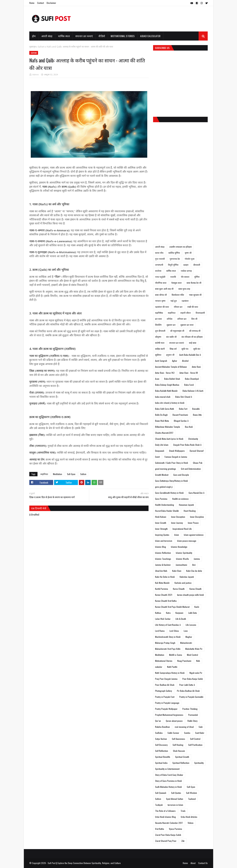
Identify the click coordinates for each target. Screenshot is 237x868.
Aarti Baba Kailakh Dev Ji (190, 355)
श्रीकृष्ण (158, 337)
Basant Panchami (180, 415)
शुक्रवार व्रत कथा (187, 325)
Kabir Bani (177, 571)
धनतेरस (158, 271)
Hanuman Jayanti (186, 505)
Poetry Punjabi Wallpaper (166, 709)
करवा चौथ (159, 253)
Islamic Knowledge (179, 547)
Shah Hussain (179, 751)
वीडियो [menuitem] (102, 36)
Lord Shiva (174, 631)
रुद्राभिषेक (159, 313)
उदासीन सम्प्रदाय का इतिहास (180, 247)
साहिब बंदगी (160, 349)
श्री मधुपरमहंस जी (177, 331)
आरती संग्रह (160, 247)
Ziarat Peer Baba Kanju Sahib (168, 835)
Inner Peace (193, 523)
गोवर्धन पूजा (190, 259)
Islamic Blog (161, 547)
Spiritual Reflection (181, 763)
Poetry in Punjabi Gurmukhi (191, 697)
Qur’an (158, 721)
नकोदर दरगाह (186, 271)
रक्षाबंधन (185, 301)
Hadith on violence (180, 499)
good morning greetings (166, 469)
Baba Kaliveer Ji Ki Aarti (193, 391)
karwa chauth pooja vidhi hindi (190, 595)
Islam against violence (194, 535)
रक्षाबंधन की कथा (162, 307)
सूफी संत (197, 349)
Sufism (41, 47)
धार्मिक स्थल (171, 271)
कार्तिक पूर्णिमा (174, 253)
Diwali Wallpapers (177, 451)
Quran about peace (174, 721)
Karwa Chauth (195, 589)
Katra (168, 613)
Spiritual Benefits (163, 757)
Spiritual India (161, 763)
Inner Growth (161, 523)
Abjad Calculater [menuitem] (150, 36)
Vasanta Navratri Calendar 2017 (169, 823)
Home (32, 3)
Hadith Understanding (165, 505)
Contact (41, 3)
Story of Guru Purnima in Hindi (168, 781)
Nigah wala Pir (196, 673)
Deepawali (160, 451)
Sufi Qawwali (161, 793)
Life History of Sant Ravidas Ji (168, 625)
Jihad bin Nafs (161, 571)
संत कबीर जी (171, 337)
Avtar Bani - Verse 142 (165, 373)
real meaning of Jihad (184, 727)
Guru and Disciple (181, 475)
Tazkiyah (159, 805)
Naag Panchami (184, 661)
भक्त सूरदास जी (195, 295)
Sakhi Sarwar (173, 733)
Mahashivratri (186, 643)
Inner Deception (178, 517)
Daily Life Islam (162, 445)
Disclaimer (51, 3)
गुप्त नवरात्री (160, 259)
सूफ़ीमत (158, 355)
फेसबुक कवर (176, 283)
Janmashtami (181, 565)
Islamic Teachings (163, 559)
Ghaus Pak (198, 463)
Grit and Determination (191, 469)
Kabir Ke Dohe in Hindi (165, 577)
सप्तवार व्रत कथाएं (177, 343)
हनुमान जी (170, 355)
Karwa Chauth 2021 (164, 595)
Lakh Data (192, 613)
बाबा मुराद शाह (184, 289)
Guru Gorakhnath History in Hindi (169, 493)
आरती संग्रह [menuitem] (47, 36)
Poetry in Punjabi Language (167, 703)
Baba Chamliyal (192, 379)
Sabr (201, 727)
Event (157, 457)
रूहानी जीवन (186, 313)
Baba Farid (189, 385)
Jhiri (194, 565)
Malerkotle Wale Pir (194, 649)
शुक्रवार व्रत (171, 325)
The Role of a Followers (165, 811)
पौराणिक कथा (161, 283)
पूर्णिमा (197, 277)
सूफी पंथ (185, 349)
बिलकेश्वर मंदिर (178, 295)
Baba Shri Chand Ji (184, 397)
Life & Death (181, 619)
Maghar (189, 637)
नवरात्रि (173, 277)
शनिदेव (170, 319)
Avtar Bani (196, 367)
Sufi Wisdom (191, 793)
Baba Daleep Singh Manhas (167, 385)
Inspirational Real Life (182, 529)
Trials (183, 811)
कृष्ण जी (188, 253)
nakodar (159, 667)
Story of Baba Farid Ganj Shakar (169, 775)
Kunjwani (179, 613)
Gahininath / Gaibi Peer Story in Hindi (172, 463)
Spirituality (199, 763)
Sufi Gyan (71, 474)
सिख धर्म (173, 349)
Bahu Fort (183, 409)
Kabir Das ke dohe (194, 571)
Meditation (58, 474)
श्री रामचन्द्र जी (195, 331)
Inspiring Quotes (162, 535)
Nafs (198, 661)
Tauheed (192, 799)
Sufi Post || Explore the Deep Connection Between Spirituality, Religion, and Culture (84, 863)
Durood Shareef (197, 451)
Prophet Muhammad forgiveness (169, 715)
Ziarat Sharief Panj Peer (166, 841)
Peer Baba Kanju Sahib (193, 679)
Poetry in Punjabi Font (165, 697)
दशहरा (186, 265)
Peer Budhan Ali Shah (165, 685)
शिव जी (194, 319)
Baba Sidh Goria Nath (165, 409)
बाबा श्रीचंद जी (161, 295)
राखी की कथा (193, 307)
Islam (177, 535)
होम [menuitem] (34, 36)
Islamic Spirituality (184, 553)
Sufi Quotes (176, 793)
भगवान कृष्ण (160, 301)
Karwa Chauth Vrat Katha (166, 601)
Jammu (197, 559)
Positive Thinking (190, 709)
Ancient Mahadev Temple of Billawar (171, 367)
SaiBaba (159, 733)
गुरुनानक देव (175, 259)
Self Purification (195, 745)
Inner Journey (177, 523)
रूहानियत (44, 474)
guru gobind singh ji (164, 487)
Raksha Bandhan (162, 727)
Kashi (197, 607)
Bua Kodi (189, 427)
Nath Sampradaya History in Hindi (170, 673)
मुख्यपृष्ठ (32, 47)
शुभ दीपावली (160, 331)
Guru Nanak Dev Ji (196, 493)
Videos (191, 823)
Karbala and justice (183, 583)
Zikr (183, 841)
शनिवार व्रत (182, 319)
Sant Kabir (200, 733)
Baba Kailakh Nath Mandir (166, 391)
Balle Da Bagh (161, 415)
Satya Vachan (161, 739)
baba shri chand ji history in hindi (170, 403)
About (193, 863)
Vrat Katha (160, 829)
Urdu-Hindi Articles (189, 817)
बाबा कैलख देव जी (194, 283)
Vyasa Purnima (175, 829)
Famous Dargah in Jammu (176, 457)
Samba (187, 733)
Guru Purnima (161, 499)
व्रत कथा (158, 319)
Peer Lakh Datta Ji (187, 685)
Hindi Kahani (161, 517)
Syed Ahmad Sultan (175, 799)
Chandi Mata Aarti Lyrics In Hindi (169, 439)
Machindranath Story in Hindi (168, 637)
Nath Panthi (172, 667)
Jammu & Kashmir (163, 565)
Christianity (193, 439)
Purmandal (193, 715)
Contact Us (203, 863)
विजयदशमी (200, 313)
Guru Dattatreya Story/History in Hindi (171, 481)
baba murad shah (163, 397)
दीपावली (197, 265)
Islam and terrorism (164, 541)
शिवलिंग (158, 325)
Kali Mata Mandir (162, 583)
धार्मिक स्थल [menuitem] (64, 36)
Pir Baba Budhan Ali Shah (188, 691)
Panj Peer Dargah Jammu (166, 679)
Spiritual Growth (182, 757)
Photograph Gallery (164, 691)
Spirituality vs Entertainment (167, 769)
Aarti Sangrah (161, 361)
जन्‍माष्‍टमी (159, 265)
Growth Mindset (162, 475)
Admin (36, 74)
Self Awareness (178, 739)
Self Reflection (162, 751)
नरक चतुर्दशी (160, 277)
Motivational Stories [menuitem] (123, 36)
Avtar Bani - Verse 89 (189, 373)
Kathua (158, 613)
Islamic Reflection (163, 553)
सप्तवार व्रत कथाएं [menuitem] (84, 36)
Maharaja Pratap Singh (165, 643)
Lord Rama (160, 631)
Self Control (195, 739)
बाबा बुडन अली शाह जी (164, 289)
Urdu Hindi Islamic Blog (165, 817)
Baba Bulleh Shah (172, 379)
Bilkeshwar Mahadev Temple (168, 427)
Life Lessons (191, 625)
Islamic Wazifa (182, 559)
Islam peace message (187, 541)
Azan (157, 379)
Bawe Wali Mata (162, 421)
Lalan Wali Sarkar (163, 619)
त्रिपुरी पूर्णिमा (173, 265)
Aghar (175, 361)
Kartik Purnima (162, 589)
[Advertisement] (141, 19)
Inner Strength (161, 529)
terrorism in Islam (175, 805)
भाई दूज (174, 301)
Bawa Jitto (197, 415)
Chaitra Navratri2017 (164, 433)
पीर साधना (185, 277)
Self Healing (178, 745)
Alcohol (185, 361)
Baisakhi (196, 409)
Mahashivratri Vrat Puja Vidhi (168, 649)
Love (186, 631)
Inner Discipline (197, 517)
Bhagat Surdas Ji (181, 421)
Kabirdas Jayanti (187, 577)
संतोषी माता (160, 343)
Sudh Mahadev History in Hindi (168, 787)
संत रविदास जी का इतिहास (192, 337)
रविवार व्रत (178, 307)
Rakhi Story (192, 721)
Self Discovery (161, 745)
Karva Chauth (179, 589)
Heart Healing (190, 511)
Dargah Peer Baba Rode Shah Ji (187, 445)
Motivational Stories (164, 661)
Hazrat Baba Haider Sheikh (167, 511)
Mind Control (192, 655)
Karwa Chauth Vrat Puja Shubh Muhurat (172, 607)
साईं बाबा (193, 343)
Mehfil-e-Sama (176, 655)
